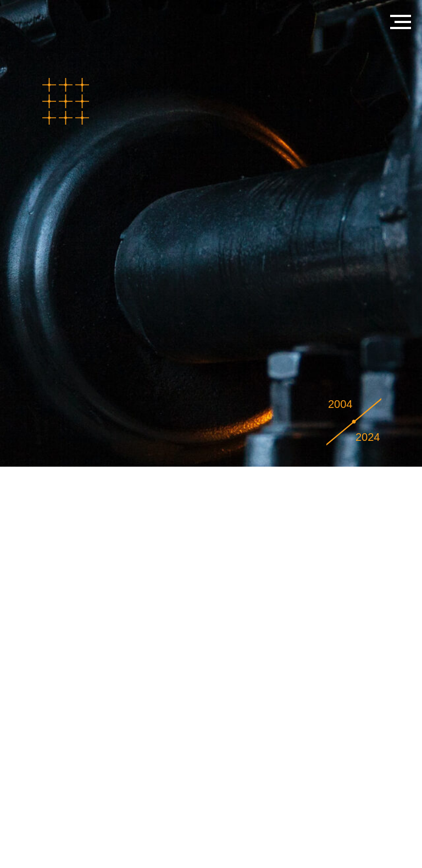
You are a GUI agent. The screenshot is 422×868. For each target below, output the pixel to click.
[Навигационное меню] (401, 22)
